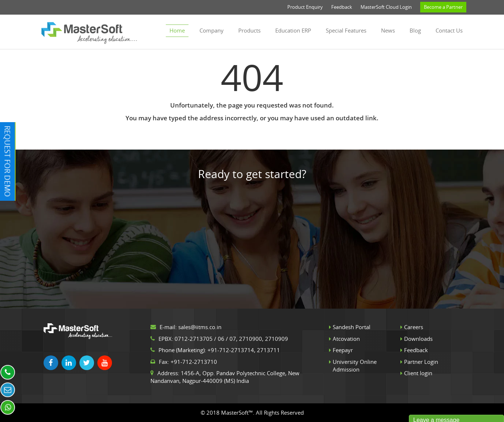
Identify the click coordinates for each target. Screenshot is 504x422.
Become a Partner (443, 7)
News (388, 30)
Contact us (449, 30)
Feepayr (343, 350)
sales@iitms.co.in (200, 327)
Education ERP (293, 30)
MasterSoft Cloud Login (386, 7)
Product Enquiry (305, 7)
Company (212, 30)
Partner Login (421, 362)
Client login (418, 373)
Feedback (342, 7)
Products (249, 30)
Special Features (346, 30)
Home (177, 30)
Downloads (418, 339)
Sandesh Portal (352, 327)
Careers (414, 327)
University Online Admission (355, 366)
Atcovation (346, 339)
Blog (415, 30)
